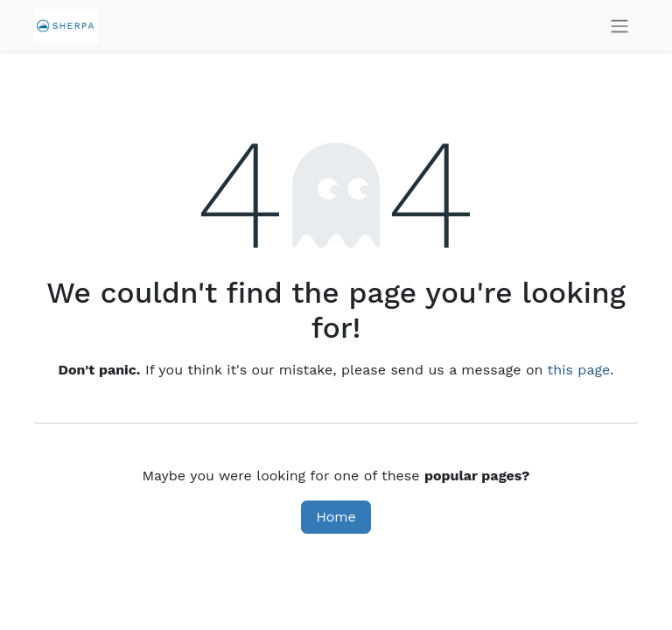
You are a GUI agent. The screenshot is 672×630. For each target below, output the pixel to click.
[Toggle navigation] (619, 26)
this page (579, 370)
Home (336, 517)
